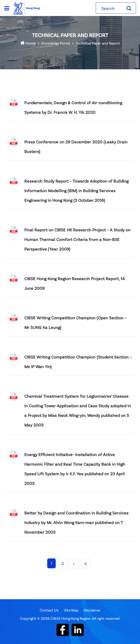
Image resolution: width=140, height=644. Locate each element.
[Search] (129, 8)
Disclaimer (92, 610)
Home (28, 43)
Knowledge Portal (56, 43)
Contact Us (49, 610)
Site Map (71, 610)
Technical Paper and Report (98, 43)
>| (85, 563)
